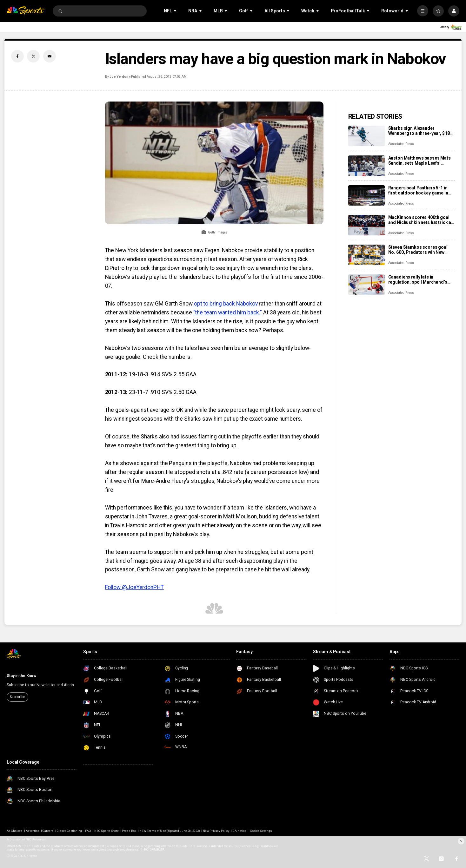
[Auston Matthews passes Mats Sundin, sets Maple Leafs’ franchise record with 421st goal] (366, 166)
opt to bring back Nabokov (226, 304)
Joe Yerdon (119, 77)
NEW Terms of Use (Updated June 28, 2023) (170, 831)
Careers (48, 831)
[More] (423, 11)
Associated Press (401, 144)
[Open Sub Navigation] (176, 11)
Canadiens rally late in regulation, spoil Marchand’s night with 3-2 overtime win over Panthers (421, 279)
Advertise (33, 831)
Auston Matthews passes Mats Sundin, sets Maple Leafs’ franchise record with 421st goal (422, 161)
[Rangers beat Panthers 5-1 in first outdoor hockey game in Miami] (366, 196)
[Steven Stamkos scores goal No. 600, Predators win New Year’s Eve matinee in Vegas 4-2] (366, 255)
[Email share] (50, 56)
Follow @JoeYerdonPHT (134, 587)
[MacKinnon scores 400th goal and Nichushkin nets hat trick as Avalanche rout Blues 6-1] (366, 225)
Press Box (129, 831)
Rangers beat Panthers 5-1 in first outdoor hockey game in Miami (418, 190)
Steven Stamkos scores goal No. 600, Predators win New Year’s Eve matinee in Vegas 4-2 (421, 250)
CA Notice (240, 831)
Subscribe (17, 697)
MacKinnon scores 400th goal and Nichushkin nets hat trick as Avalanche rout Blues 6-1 (421, 220)
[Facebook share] (17, 56)
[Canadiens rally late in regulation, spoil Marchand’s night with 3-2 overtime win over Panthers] (366, 285)
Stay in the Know (21, 676)
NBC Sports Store (107, 831)
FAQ (88, 831)
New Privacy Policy (216, 831)
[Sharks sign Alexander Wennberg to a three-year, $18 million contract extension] (366, 136)
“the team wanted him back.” (228, 312)
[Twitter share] (33, 56)
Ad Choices (15, 831)
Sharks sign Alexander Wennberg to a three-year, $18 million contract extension (419, 131)
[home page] (26, 11)
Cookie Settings (261, 831)
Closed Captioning (70, 831)
